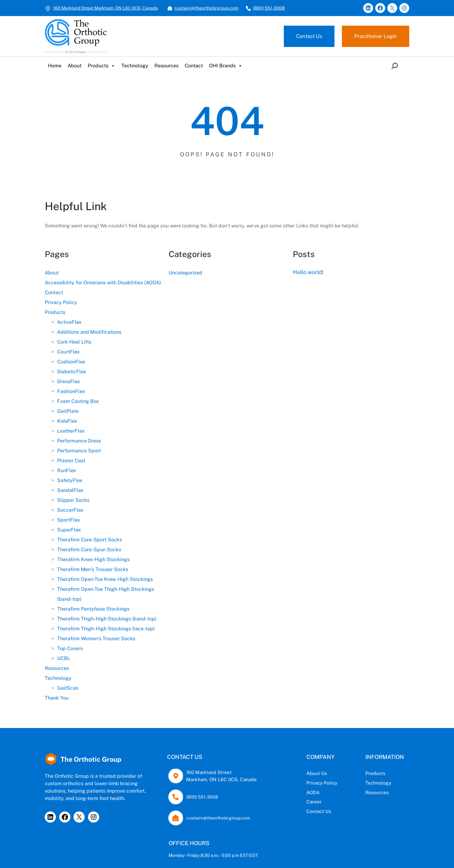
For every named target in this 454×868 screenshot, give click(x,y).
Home (55, 66)
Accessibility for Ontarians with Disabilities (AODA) (103, 283)
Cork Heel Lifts (74, 342)
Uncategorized (185, 273)
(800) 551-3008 (269, 8)
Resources (166, 66)
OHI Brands (226, 66)
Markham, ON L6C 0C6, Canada (207, 779)
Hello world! (309, 272)
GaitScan (68, 688)
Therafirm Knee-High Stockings (93, 559)
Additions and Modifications (89, 332)
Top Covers (70, 648)
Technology (135, 66)
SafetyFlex (70, 480)
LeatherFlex (71, 431)
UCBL (64, 658)
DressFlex (69, 381)
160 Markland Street (194, 772)
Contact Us (307, 36)
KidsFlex (67, 421)
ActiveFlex (69, 322)
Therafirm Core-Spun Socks (89, 550)
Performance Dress (79, 441)
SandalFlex (70, 490)
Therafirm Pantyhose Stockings (93, 609)
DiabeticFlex (72, 372)
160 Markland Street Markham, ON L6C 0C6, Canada (105, 8)
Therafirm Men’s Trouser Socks (93, 569)
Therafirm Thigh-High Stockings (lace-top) (106, 629)
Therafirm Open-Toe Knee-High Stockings (105, 579)
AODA (283, 792)
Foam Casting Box (78, 401)
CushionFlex (71, 362)
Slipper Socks (73, 500)
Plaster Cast (71, 461)
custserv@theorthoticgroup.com (206, 8)
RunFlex (67, 470)
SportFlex (69, 520)
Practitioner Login (375, 36)
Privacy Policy (61, 302)
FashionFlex (71, 391)
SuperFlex (69, 530)
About (75, 66)
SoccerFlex (70, 510)
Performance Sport (79, 451)
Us (294, 773)
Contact (194, 66)
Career (284, 802)
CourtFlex (68, 352)
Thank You (57, 698)
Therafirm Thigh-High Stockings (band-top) (107, 619)
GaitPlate (68, 411)
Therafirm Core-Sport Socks (90, 540)
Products (101, 66)
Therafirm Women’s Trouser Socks (96, 639)
